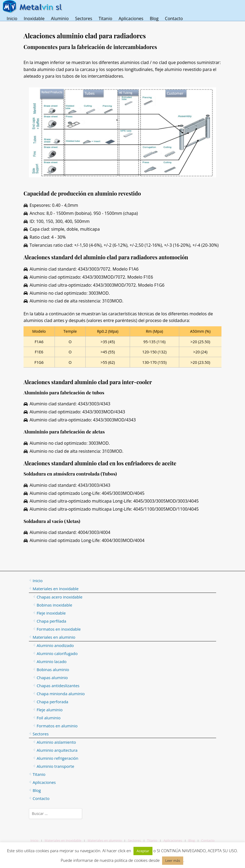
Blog (154, 18)
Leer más (173, 860)
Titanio (106, 18)
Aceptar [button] (143, 851)
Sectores (84, 18)
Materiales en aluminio (105, 841)
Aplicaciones (131, 18)
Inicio (12, 18)
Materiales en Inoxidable (63, 841)
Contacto (174, 18)
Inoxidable (34, 18)
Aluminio (60, 18)
